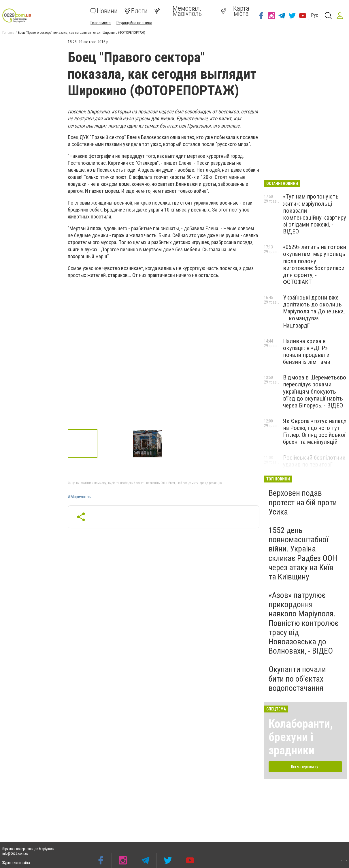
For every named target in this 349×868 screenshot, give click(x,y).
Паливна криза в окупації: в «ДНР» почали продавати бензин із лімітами (307, 351)
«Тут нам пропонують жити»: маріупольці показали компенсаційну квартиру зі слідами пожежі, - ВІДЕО (315, 214)
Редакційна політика (134, 23)
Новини (104, 11)
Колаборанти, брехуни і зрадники (301, 737)
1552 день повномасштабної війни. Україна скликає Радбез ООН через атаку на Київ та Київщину (303, 553)
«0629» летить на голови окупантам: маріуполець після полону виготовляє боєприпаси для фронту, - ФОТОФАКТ (315, 264)
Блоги (136, 11)
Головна (8, 33)
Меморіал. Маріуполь (178, 11)
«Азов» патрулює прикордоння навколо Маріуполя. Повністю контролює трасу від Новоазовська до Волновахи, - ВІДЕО (304, 623)
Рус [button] (315, 15)
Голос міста (101, 23)
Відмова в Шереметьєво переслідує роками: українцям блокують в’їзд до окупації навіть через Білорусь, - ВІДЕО (315, 391)
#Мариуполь (79, 497)
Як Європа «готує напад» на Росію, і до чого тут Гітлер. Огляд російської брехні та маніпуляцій (315, 431)
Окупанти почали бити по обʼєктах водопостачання (297, 679)
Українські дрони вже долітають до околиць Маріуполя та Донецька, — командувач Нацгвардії (314, 312)
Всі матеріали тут (305, 767)
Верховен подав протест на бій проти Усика (303, 502)
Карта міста (235, 11)
